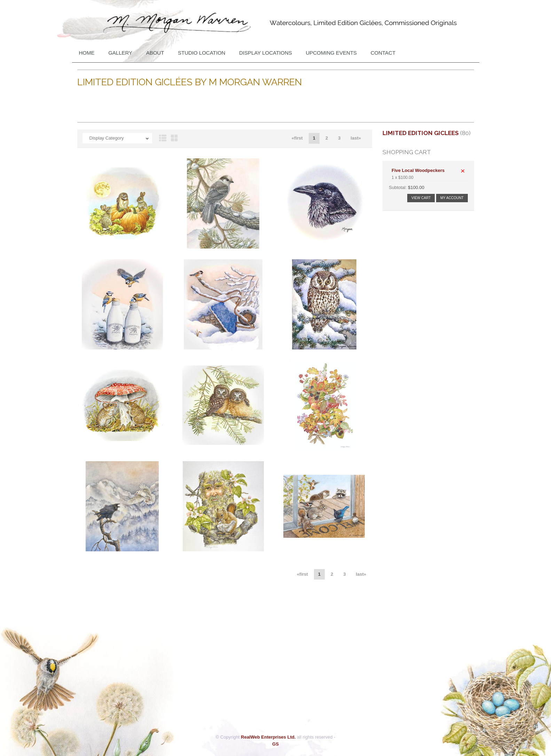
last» (356, 138)
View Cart (421, 198)
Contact (383, 53)
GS (275, 744)
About (155, 53)
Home (87, 53)
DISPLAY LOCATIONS (266, 53)
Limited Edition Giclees (421, 133)
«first (297, 138)
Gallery (120, 53)
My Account (452, 198)
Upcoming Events (331, 53)
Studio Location (202, 53)
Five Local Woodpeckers (418, 170)
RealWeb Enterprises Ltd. (268, 737)
